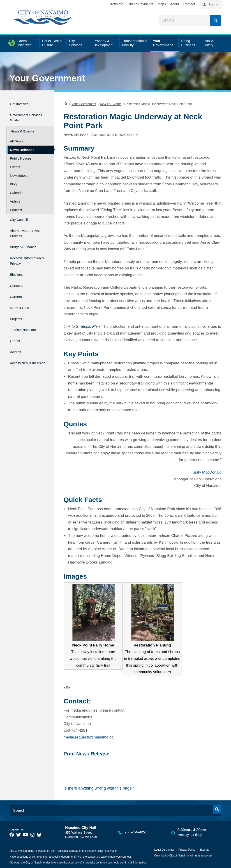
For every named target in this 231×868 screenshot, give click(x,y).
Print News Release (87, 753)
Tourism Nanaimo (26, 317)
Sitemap (204, 849)
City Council (21, 215)
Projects (17, 308)
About (174, 4)
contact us (94, 856)
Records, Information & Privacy (22, 254)
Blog (13, 180)
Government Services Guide (24, 116)
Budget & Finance (27, 239)
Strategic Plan (88, 326)
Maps (162, 4)
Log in (214, 4)
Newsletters (19, 171)
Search (215, 20)
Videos (15, 197)
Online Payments (140, 4)
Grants (16, 327)
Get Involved (22, 103)
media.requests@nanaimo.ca (89, 737)
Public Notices (21, 154)
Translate (116, 4)
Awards (17, 336)
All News (16, 137)
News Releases (22, 145)
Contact (189, 4)
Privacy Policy (187, 849)
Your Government (47, 78)
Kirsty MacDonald (207, 472)
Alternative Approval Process (26, 227)
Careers (17, 288)
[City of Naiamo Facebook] (12, 834)
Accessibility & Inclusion (23, 349)
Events (15, 163)
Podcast (16, 206)
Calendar (17, 188)
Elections (18, 269)
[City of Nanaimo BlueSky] (40, 834)
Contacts (18, 279)
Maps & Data (22, 298)
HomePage (65, 103)
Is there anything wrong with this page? (99, 788)
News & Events (111, 104)
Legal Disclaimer (164, 849)
